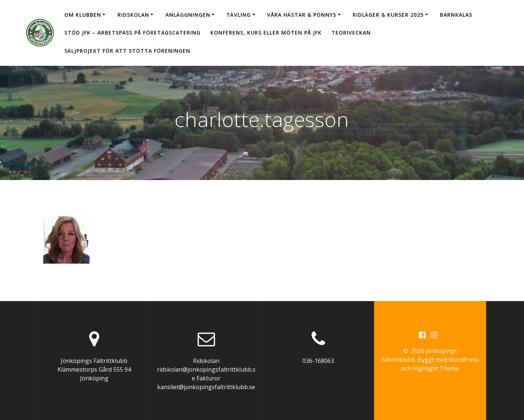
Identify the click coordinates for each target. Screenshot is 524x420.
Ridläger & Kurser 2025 (388, 15)
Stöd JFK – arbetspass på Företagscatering (132, 33)
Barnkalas (456, 15)
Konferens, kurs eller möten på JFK (266, 33)
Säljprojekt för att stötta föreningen (127, 51)
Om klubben (83, 15)
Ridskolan (133, 15)
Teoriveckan (351, 33)
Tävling (239, 15)
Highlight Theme (436, 368)
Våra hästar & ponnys (302, 15)
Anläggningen (188, 15)
